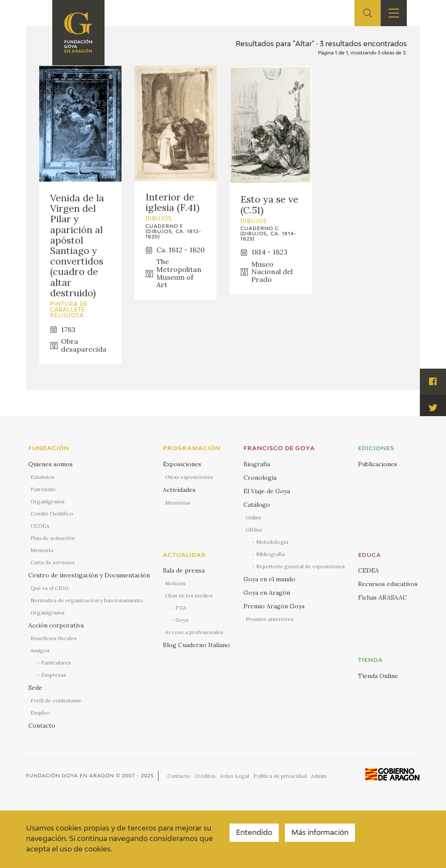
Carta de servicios (53, 562)
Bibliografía (270, 554)
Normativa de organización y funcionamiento (87, 600)
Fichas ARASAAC (382, 597)
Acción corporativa (56, 625)
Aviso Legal (235, 776)
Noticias (175, 583)
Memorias (178, 503)
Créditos (205, 776)
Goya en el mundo (269, 579)
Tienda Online (378, 676)
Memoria (42, 550)
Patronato (43, 489)
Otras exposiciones (189, 477)
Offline (254, 530)
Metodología (272, 542)
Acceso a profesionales (194, 632)
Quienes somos (51, 464)
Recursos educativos (388, 584)
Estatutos (42, 477)
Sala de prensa (184, 570)
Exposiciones (182, 464)
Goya (182, 620)
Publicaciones (378, 464)
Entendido (254, 833)
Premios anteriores (270, 619)
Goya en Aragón (267, 593)
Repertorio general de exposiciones (301, 566)
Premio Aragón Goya (274, 606)
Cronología (260, 478)
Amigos (40, 650)
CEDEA (40, 526)
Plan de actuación (53, 538)
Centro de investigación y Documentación (89, 575)
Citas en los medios (189, 595)
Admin (319, 776)
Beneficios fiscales (54, 638)
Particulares (56, 663)
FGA (181, 608)
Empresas (54, 675)
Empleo (40, 713)
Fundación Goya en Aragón (70, 776)
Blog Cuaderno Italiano (196, 645)
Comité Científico (52, 514)
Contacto (42, 726)
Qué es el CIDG (49, 588)
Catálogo (257, 505)
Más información (320, 833)
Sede (35, 688)
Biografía (257, 464)
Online (254, 517)
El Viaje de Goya (267, 491)
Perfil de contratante (56, 700)
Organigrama (47, 501)
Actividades (179, 490)
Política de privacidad (280, 776)
